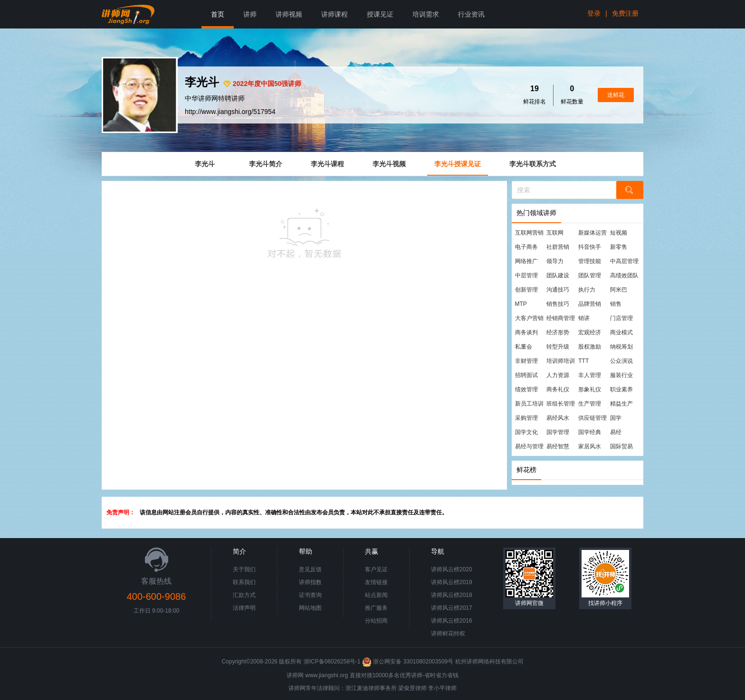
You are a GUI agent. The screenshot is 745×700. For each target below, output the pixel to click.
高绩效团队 (624, 275)
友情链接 (376, 582)
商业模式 (621, 332)
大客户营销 (529, 318)
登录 (594, 13)
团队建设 (558, 275)
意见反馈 (310, 569)
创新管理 (526, 290)
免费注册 (625, 13)
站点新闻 (376, 595)
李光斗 (205, 164)
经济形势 (558, 332)
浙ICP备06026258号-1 (332, 662)
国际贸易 (621, 446)
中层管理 (526, 275)
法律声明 (244, 608)
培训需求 (426, 14)
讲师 (250, 14)
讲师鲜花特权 (448, 634)
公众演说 (621, 361)
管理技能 (590, 261)
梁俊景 (407, 688)
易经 (616, 432)
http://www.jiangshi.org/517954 (230, 112)
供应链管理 (592, 418)
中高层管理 (624, 261)
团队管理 (590, 275)
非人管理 (590, 375)
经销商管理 (561, 318)
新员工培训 (529, 404)
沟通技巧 (558, 290)
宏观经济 (590, 332)
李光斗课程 (327, 164)
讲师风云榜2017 (452, 608)
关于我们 (244, 569)
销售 (616, 304)
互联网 (555, 233)
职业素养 (621, 389)
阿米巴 (619, 290)
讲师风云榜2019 (452, 582)
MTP (521, 304)
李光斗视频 (389, 164)
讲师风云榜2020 (452, 569)
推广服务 (376, 608)
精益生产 (621, 404)
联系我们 (244, 582)
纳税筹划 (621, 347)
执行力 (587, 290)
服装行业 (621, 375)
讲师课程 (334, 14)
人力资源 (558, 375)
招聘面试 (526, 375)
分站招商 (376, 621)
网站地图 (310, 608)
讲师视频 (289, 14)
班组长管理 (561, 404)
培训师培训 (561, 361)
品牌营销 (590, 304)
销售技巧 (558, 304)
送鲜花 (616, 95)
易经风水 (558, 418)
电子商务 (526, 247)
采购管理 (526, 418)
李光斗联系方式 (533, 164)
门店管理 (621, 318)
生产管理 (590, 404)
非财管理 (526, 361)
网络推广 (526, 261)
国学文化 (526, 432)
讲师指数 (310, 582)
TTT (583, 361)
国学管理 (558, 432)
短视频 (619, 233)
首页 (218, 14)
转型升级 (558, 347)
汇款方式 (244, 595)
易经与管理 (529, 446)
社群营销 (558, 247)
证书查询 (310, 595)
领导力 (555, 261)
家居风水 (590, 446)
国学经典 (590, 432)
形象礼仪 (590, 389)
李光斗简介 (266, 164)
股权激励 (590, 347)
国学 (616, 418)
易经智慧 (558, 446)
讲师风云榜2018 (452, 595)
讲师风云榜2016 (452, 621)
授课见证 (380, 14)
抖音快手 (590, 247)
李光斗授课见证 (458, 164)
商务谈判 (526, 332)
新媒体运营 (592, 233)
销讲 (584, 318)
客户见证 (376, 569)
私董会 (524, 347)
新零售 (619, 247)
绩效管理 (526, 389)
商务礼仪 (558, 389)
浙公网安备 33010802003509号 (408, 662)
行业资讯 (471, 14)
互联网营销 (529, 233)
